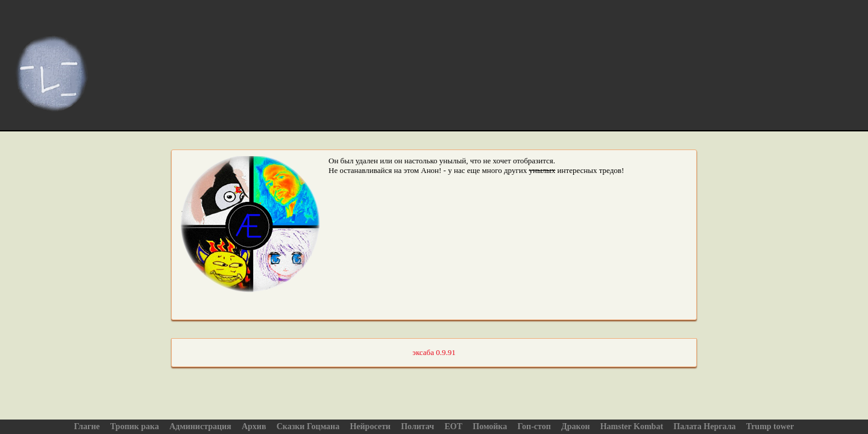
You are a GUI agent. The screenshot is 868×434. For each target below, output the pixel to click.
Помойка (490, 426)
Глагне (87, 426)
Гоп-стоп (534, 426)
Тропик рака (135, 426)
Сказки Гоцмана (308, 426)
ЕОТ (453, 426)
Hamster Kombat (632, 426)
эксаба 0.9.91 (434, 352)
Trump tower (770, 426)
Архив (254, 426)
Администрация (200, 426)
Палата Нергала (704, 426)
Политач (417, 426)
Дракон (575, 426)
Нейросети (370, 426)
